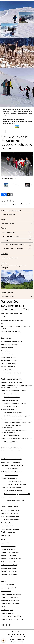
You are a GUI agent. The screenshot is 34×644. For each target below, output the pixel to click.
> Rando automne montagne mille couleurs (12, 619)
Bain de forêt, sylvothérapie (12, 469)
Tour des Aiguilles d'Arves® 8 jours (10, 529)
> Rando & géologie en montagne (10, 607)
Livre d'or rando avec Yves (10, 258)
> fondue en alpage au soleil (8, 588)
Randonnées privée (8, 532)
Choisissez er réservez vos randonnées (12, 320)
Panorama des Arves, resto (8, 549)
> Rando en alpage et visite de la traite (11, 594)
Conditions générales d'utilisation (17, 634)
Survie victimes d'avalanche (8, 367)
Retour (17, 185)
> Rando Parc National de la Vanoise (10, 604)
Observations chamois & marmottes (17, 249)
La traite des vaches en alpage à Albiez (16, 484)
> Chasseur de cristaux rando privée (10, 597)
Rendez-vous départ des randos (9, 345)
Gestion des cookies (17, 642)
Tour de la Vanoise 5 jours (8, 526)
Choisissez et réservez (9, 215)
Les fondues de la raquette (11, 406)
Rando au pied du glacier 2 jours (9, 513)
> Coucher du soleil (6, 591)
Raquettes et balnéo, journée (8, 555)
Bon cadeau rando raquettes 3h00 (11, 382)
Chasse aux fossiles (9, 478)
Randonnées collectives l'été (11, 459)
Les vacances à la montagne (8, 357)
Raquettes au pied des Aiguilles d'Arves (11, 559)
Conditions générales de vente (17, 637)
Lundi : (3, 391)
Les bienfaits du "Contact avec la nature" (11, 370)
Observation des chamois (11, 442)
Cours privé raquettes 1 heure (9, 568)
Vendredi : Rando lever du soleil (9, 497)
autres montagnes (22, 114)
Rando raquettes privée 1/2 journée (10, 562)
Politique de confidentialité (17, 639)
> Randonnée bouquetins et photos (10, 600)
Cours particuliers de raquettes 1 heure (15, 422)
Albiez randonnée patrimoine (11, 314)
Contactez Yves (5, 323)
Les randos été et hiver (17, 232)
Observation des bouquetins (12, 394)
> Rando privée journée (7, 610)
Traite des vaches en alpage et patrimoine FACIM (17, 494)
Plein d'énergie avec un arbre (16, 481)
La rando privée (5, 543)
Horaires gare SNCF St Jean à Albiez (11, 451)
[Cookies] (3, 641)
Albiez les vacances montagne (9, 360)
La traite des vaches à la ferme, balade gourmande (18, 416)
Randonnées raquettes (7, 348)
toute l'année (5, 536)
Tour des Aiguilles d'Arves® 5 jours (10, 520)
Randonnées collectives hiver (11, 379)
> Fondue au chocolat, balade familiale (11, 616)
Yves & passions (5, 351)
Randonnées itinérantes (9, 507)
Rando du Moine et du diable (12, 397)
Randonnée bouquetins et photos (12, 472)
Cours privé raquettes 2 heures (9, 571)
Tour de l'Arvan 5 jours (7, 523)
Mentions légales (17, 632)
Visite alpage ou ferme (7, 354)
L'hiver (5, 539)
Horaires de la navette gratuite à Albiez (11, 448)
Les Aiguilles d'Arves (17, 240)
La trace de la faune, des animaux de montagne (16, 438)
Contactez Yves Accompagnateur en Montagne (14, 267)
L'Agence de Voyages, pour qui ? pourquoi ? (12, 373)
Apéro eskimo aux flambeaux (12, 435)
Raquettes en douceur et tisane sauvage (16, 391)
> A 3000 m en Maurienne (8, 585)
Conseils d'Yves (6, 338)
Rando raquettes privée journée (9, 565)
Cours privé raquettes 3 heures (9, 574)
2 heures (29, 422)
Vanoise (12, 114)
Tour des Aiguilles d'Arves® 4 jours (10, 517)
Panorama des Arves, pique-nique (10, 552)
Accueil (3, 317)
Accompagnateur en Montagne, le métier (11, 341)
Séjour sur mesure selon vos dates (10, 510)
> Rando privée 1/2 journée (8, 613)
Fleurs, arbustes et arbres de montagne (17, 245)
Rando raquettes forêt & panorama (14, 413)
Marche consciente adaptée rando (13, 491)
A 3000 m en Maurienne (10, 462)
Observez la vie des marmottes (11, 488)
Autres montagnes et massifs (17, 236)
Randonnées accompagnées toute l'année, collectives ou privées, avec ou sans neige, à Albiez (18, 112)
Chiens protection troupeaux (8, 364)
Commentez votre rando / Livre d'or (11, 331)
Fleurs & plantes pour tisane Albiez (12, 465)
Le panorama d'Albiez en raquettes (12, 419)
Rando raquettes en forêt (9, 400)
